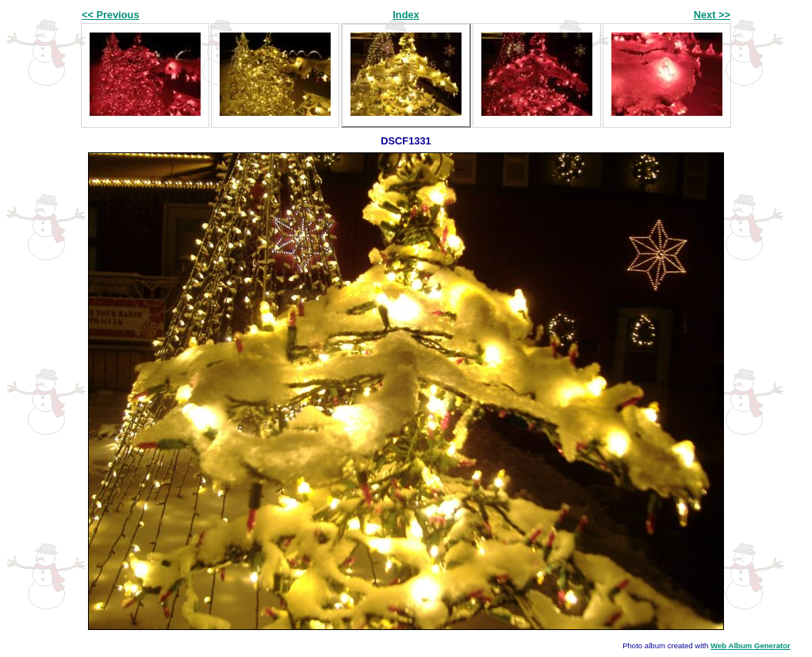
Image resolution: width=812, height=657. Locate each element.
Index (406, 15)
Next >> (712, 15)
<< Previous (111, 15)
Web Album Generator (751, 645)
